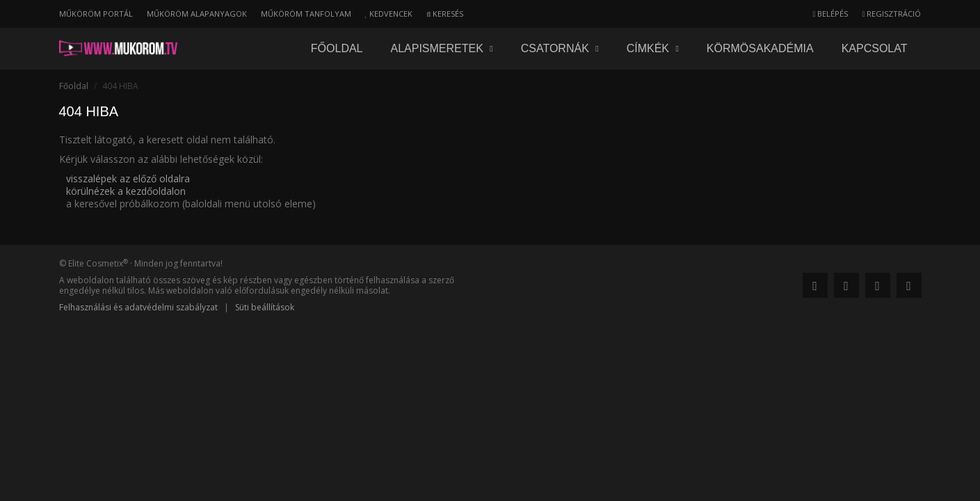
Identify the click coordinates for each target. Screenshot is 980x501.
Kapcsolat (875, 48)
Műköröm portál (96, 14)
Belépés (830, 14)
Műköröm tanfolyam (306, 14)
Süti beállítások (265, 307)
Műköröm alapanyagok (197, 14)
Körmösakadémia (760, 48)
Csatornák (560, 48)
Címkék (653, 48)
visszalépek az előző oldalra (128, 178)
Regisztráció (891, 14)
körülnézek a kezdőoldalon (126, 191)
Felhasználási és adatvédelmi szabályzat (138, 307)
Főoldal (337, 48)
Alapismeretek (442, 48)
